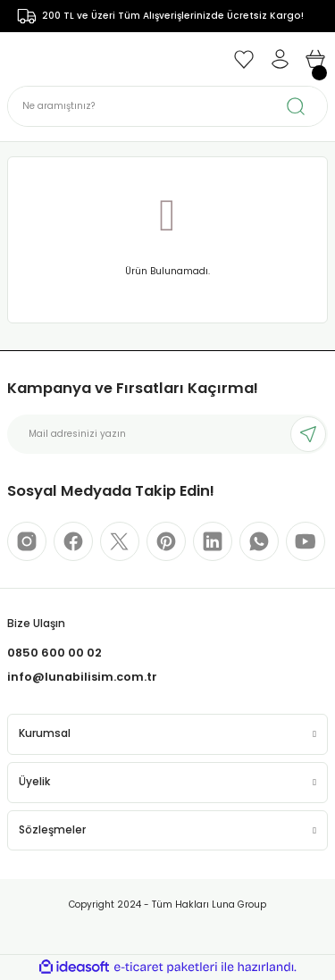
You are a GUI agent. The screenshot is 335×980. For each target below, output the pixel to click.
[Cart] (315, 59)
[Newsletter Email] (167, 434)
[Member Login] (280, 59)
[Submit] (308, 434)
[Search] (167, 106)
